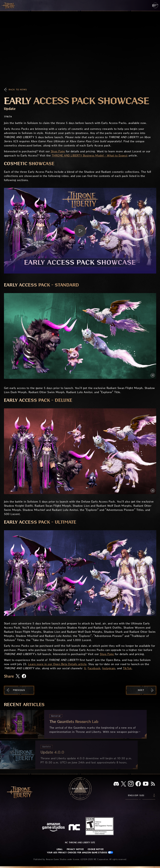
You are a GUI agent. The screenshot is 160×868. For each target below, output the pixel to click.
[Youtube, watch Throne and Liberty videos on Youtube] (146, 784)
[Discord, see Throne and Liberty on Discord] (116, 784)
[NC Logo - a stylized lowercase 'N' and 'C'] (75, 828)
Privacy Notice (75, 849)
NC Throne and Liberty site (80, 843)
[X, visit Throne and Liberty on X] (124, 784)
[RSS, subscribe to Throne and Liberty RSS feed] (153, 784)
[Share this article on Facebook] (24, 676)
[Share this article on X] (18, 676)
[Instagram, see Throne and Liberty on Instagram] (131, 784)
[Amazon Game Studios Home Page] (53, 828)
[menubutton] (155, 5)
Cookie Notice (96, 849)
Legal (60, 849)
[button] (80, 231)
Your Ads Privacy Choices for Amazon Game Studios (80, 853)
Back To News (18, 90)
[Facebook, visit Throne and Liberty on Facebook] (138, 784)
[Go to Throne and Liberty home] (9, 5)
